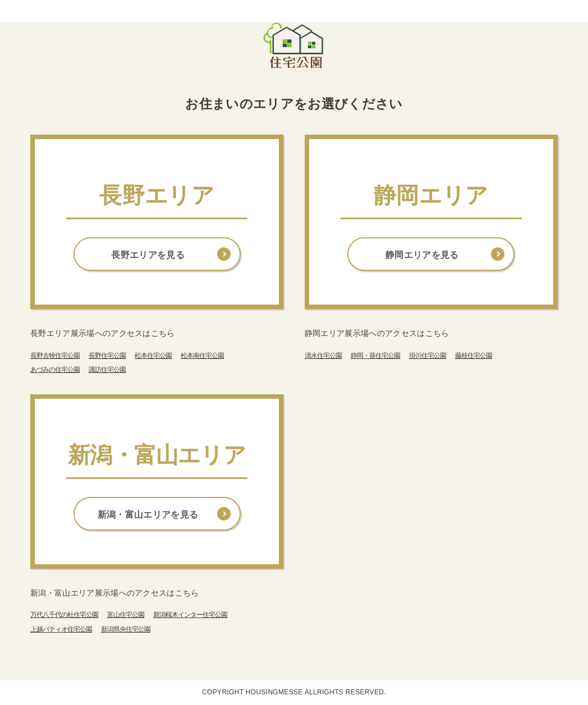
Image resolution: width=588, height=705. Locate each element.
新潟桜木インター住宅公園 (190, 615)
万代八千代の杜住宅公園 (64, 615)
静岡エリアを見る (422, 255)
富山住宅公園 (126, 615)
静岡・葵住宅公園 (375, 356)
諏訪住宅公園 (107, 370)
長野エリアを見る (148, 255)
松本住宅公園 (153, 356)
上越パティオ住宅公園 (61, 629)
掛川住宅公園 (428, 356)
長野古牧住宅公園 (55, 356)
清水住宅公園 (323, 356)
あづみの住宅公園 (55, 370)
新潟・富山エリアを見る (148, 515)
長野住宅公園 (107, 356)
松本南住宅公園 (202, 356)
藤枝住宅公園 (474, 356)
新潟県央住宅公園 (126, 629)
